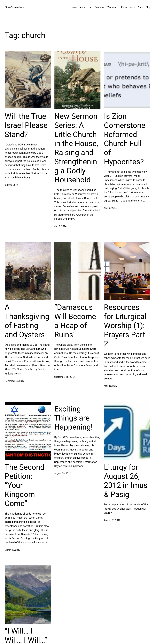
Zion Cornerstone (15, 7)
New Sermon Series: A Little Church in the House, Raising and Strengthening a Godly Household (76, 148)
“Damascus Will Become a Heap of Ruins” (75, 321)
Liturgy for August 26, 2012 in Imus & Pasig (126, 481)
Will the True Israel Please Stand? (26, 125)
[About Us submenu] (91, 7)
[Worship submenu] (117, 7)
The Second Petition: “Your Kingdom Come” (25, 485)
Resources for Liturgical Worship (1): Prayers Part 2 (125, 325)
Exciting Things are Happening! (73, 418)
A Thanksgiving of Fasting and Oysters (27, 321)
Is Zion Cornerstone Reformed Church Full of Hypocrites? (125, 139)
